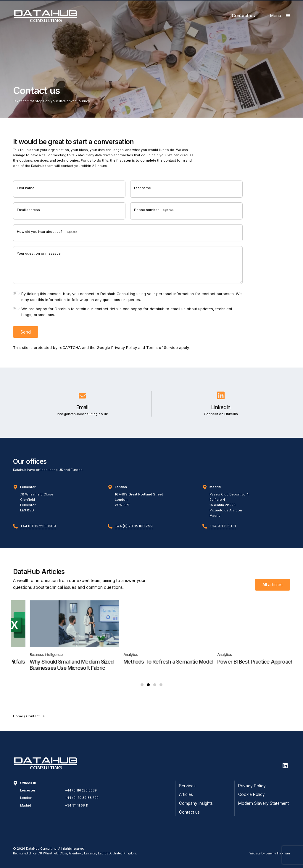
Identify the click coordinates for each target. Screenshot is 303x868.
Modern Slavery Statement (263, 803)
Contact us (243, 16)
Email (82, 409)
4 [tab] (161, 690)
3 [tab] (155, 690)
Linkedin (221, 409)
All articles (273, 590)
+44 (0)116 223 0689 (38, 531)
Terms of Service (162, 349)
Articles (186, 794)
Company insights (196, 803)
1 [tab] (142, 690)
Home (18, 721)
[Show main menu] (280, 16)
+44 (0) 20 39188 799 (134, 531)
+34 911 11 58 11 (223, 531)
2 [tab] (148, 690)
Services (187, 786)
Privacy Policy (124, 349)
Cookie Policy (252, 794)
